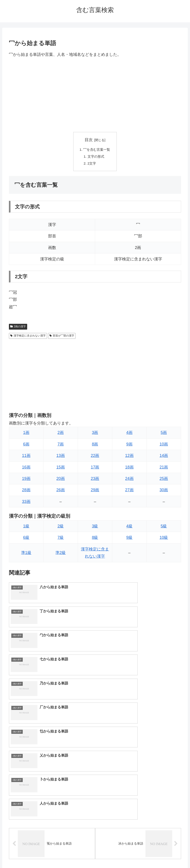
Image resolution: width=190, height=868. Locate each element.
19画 (26, 480)
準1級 (26, 554)
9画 (129, 445)
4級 (129, 527)
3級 (95, 527)
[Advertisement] (95, 95)
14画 (164, 457)
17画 (95, 468)
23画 (95, 480)
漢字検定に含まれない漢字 (28, 337)
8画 (95, 445)
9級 (129, 539)
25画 (164, 480)
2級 (61, 527)
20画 (61, 480)
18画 (129, 468)
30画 (164, 491)
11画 (26, 457)
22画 (95, 457)
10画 (164, 445)
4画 (129, 434)
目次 (89, 140)
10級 (164, 539)
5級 (164, 527)
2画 (61, 434)
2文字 (91, 164)
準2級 (61, 554)
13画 (61, 457)
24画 (129, 480)
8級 (95, 539)
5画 (164, 434)
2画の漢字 (18, 328)
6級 (26, 539)
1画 (26, 434)
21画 (164, 468)
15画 (61, 468)
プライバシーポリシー (111, 854)
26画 (61, 491)
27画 (129, 491)
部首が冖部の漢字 (62, 337)
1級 (26, 527)
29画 (95, 491)
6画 (26, 445)
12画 (129, 457)
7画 (61, 445)
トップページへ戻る (77, 854)
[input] (95, 769)
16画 (26, 468)
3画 (95, 434)
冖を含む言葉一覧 (97, 150)
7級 (61, 539)
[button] (180, 769)
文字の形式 (96, 157)
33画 (26, 503)
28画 (26, 491)
